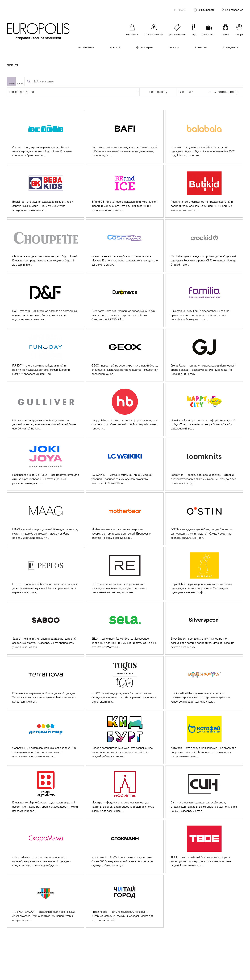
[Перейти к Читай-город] (125, 901)
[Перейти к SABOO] (46, 628)
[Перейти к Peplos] (46, 573)
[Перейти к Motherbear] (125, 519)
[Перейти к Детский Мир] (46, 737)
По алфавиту (158, 92)
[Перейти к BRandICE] (125, 191)
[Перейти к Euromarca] (125, 300)
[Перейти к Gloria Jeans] (204, 355)
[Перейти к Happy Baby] (125, 410)
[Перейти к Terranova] (46, 683)
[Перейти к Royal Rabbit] (204, 573)
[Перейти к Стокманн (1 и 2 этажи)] (125, 847)
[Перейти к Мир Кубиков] (46, 792)
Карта (20, 83)
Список (11, 83)
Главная (12, 65)
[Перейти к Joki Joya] (46, 464)
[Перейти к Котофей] (204, 737)
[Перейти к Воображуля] (204, 683)
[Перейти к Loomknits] (204, 464)
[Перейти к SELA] (125, 628)
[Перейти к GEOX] (125, 355)
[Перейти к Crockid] (204, 246)
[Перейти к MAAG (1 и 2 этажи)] (46, 519)
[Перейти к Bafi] (125, 137)
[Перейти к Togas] (125, 683)
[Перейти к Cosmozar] (125, 246)
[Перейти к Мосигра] (125, 792)
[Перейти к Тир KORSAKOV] (46, 901)
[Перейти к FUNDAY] (46, 355)
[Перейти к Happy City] (204, 410)
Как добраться (232, 10)
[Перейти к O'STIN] (204, 519)
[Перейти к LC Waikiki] (125, 464)
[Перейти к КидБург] (125, 737)
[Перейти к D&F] (46, 300)
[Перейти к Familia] (204, 300)
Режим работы (206, 10)
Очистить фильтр (226, 92)
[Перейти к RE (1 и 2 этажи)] (125, 573)
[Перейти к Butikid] (204, 191)
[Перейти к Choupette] (46, 246)
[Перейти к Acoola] (46, 137)
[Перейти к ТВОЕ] (204, 847)
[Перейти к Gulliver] (46, 410)
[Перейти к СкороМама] (46, 847)
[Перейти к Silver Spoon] (204, 628)
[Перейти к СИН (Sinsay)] (204, 792)
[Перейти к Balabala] (204, 137)
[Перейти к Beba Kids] (46, 191)
